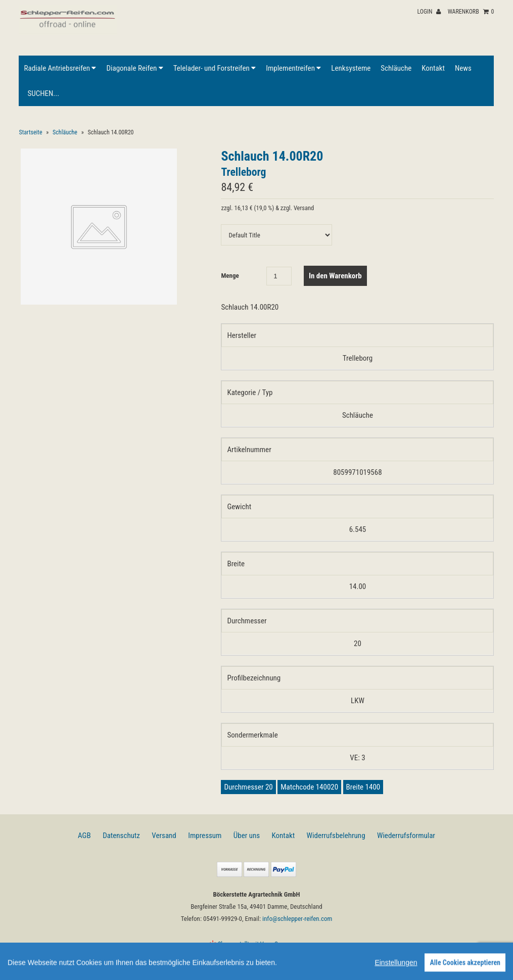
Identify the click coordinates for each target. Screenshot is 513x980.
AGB (84, 836)
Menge (230, 276)
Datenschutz (121, 836)
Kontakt (433, 68)
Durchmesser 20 (248, 787)
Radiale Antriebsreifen (60, 68)
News (463, 68)
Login (429, 12)
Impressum (205, 836)
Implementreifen (293, 68)
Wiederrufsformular (406, 836)
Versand (164, 836)
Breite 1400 (363, 787)
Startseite (30, 132)
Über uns (247, 836)
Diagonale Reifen (134, 68)
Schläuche (396, 68)
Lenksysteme (351, 68)
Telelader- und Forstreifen (215, 68)
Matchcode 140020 (309, 787)
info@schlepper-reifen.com (297, 919)
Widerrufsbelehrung (336, 836)
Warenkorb (471, 12)
